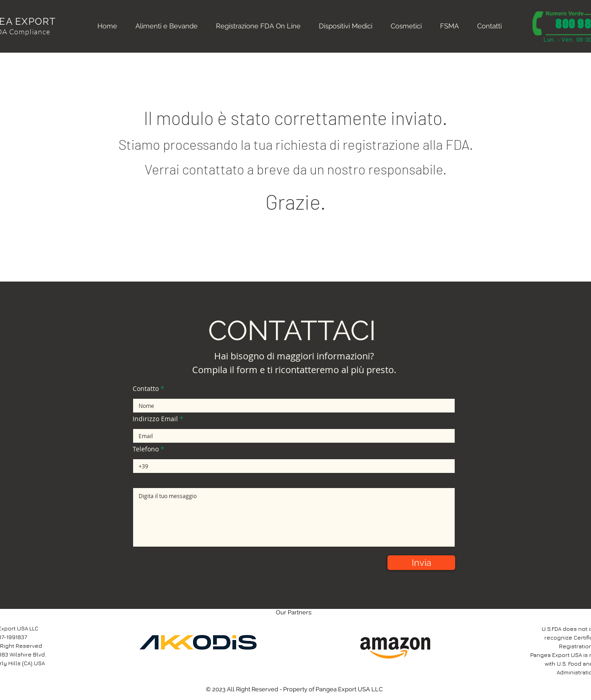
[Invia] (421, 563)
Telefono (146, 449)
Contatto (146, 389)
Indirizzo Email (155, 419)
